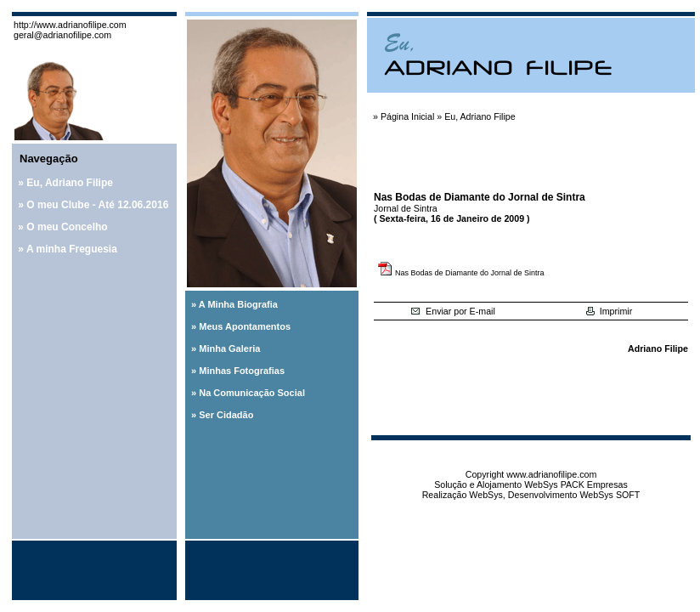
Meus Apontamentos (245, 326)
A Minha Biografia (238, 304)
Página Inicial (407, 116)
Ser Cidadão (226, 415)
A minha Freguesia (72, 249)
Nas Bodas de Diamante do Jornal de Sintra (470, 273)
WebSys (485, 495)
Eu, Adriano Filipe (70, 183)
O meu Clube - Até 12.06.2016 (97, 205)
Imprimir (609, 311)
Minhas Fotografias (242, 371)
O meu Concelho (67, 227)
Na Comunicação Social (252, 393)
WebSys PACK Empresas (576, 484)
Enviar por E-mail (453, 311)
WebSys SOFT (610, 495)
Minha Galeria (229, 348)
